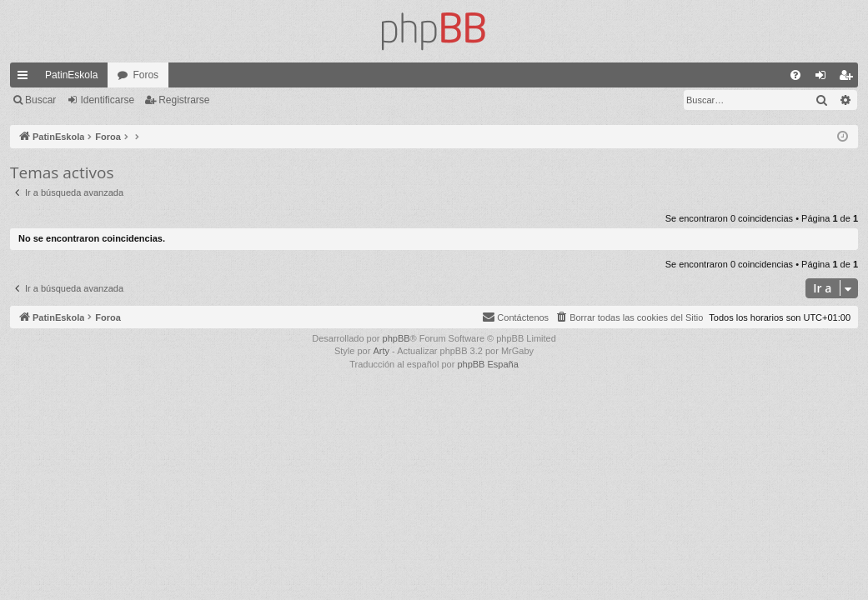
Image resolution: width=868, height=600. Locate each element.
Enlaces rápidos (26, 78)
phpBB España (487, 364)
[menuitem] (795, 75)
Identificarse (107, 100)
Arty (381, 351)
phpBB (396, 338)
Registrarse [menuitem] (849, 78)
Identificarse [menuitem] (824, 78)
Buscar (40, 100)
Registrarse (184, 100)
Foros (146, 75)
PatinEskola (71, 75)
